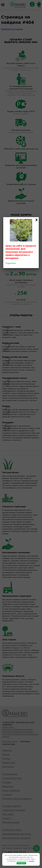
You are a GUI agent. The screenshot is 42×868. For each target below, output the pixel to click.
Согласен (21, 863)
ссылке (31, 861)
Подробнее (11, 263)
